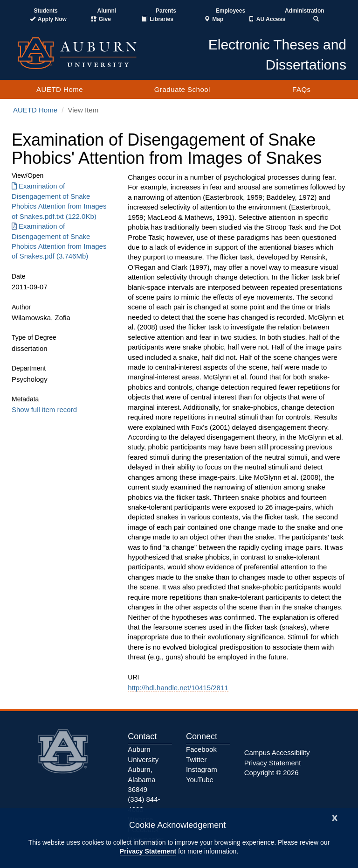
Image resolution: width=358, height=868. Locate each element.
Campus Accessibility (277, 752)
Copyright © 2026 (272, 773)
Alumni (107, 11)
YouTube (200, 780)
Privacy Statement (148, 851)
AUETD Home (60, 89)
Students (45, 11)
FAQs (302, 89)
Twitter (196, 759)
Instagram (202, 769)
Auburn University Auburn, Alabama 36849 (143, 769)
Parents (166, 11)
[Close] (335, 817)
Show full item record (44, 409)
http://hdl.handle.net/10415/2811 (178, 688)
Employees (231, 11)
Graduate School (182, 89)
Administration (305, 11)
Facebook (201, 749)
